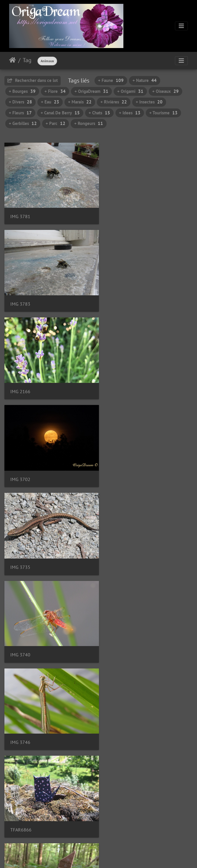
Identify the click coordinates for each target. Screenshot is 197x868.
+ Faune (111, 80)
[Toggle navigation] (181, 26)
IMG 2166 (20, 297)
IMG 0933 (119, 550)
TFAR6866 (120, 466)
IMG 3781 (20, 213)
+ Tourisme (163, 113)
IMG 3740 (119, 382)
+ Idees (130, 113)
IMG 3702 (119, 298)
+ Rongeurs (89, 123)
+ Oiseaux (165, 91)
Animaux (47, 61)
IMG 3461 (20, 634)
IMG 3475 (119, 718)
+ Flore (55, 91)
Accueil (13, 60)
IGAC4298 (20, 550)
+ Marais (80, 102)
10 (119, 833)
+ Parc (56, 123)
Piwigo (112, 856)
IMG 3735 (20, 382)
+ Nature (145, 80)
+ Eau (50, 102)
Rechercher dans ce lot (33, 80)
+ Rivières (114, 102)
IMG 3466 (119, 634)
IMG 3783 (119, 213)
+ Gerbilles (23, 123)
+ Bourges (22, 91)
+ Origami (130, 91)
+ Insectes (149, 102)
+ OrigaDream (91, 91)
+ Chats (99, 113)
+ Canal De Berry (60, 113)
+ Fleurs (20, 113)
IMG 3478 (20, 803)
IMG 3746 (20, 466)
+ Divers (20, 102)
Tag (27, 60)
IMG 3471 (20, 718)
